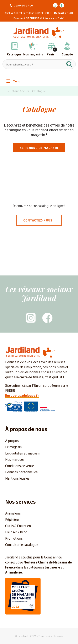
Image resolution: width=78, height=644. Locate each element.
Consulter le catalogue (22, 544)
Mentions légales (17, 478)
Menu (13, 81)
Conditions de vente (20, 466)
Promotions (14, 538)
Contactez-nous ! (39, 220)
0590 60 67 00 (24, 5)
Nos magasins (33, 54)
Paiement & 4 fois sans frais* (39, 18)
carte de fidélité (31, 377)
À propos (12, 440)
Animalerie (13, 513)
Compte (67, 54)
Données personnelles (21, 472)
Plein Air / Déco (16, 532)
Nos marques (15, 459)
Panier (51, 54)
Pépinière (12, 519)
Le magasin (13, 447)
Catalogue (14, 54)
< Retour (13, 91)
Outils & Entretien (18, 526)
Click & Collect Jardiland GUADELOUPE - (39, 13)
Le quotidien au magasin (23, 453)
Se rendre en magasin (39, 148)
